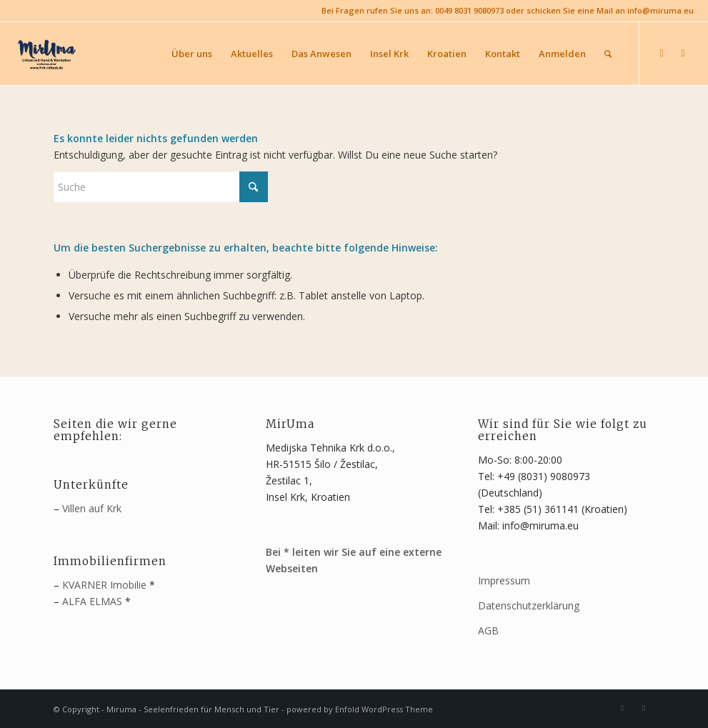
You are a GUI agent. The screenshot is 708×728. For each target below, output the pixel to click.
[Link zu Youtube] (683, 53)
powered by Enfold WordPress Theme (360, 709)
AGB (488, 630)
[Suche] (608, 54)
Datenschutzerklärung (529, 605)
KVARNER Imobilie (104, 585)
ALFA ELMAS (92, 601)
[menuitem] (192, 54)
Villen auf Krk (92, 508)
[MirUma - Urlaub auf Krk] (46, 54)
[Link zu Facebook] (662, 53)
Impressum (504, 580)
